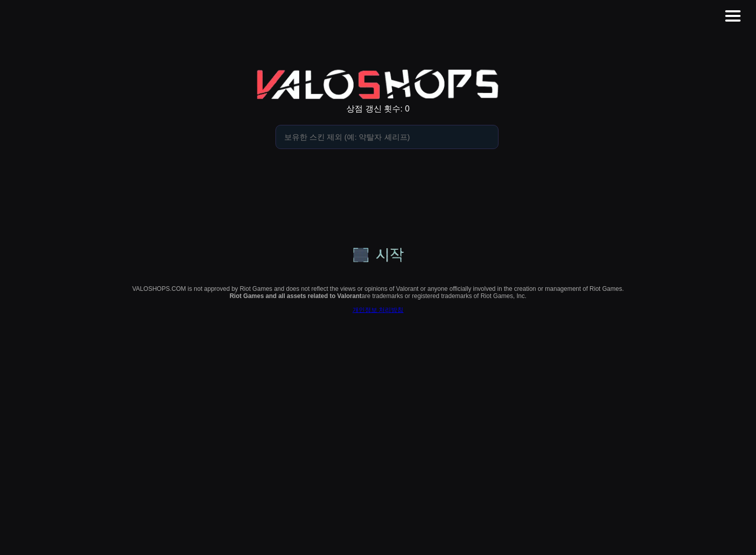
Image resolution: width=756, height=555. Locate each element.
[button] (733, 16)
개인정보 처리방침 (378, 310)
